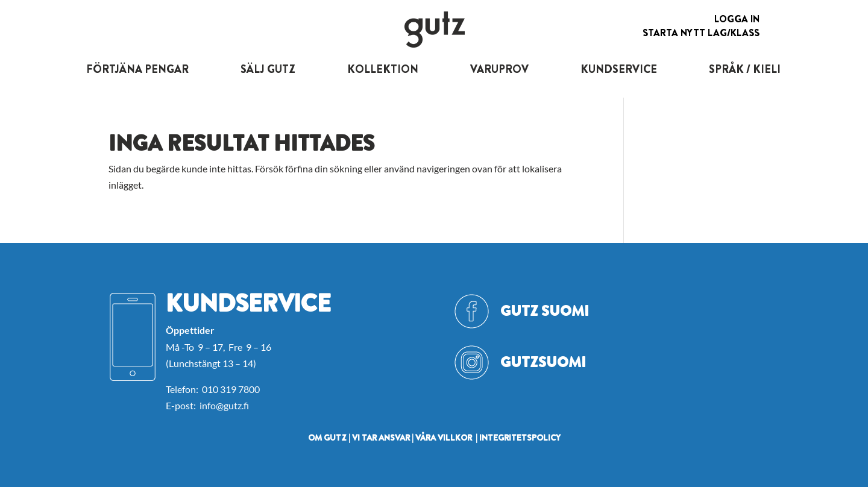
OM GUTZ (327, 438)
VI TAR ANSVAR (381, 438)
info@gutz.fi (224, 405)
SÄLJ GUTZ (268, 69)
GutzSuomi (543, 362)
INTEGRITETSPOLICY (520, 438)
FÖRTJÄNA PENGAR (137, 69)
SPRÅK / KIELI (745, 69)
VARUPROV (499, 69)
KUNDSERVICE (619, 69)
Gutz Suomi (545, 311)
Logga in (737, 19)
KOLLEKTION (383, 69)
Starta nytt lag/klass (701, 33)
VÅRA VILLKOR (444, 438)
